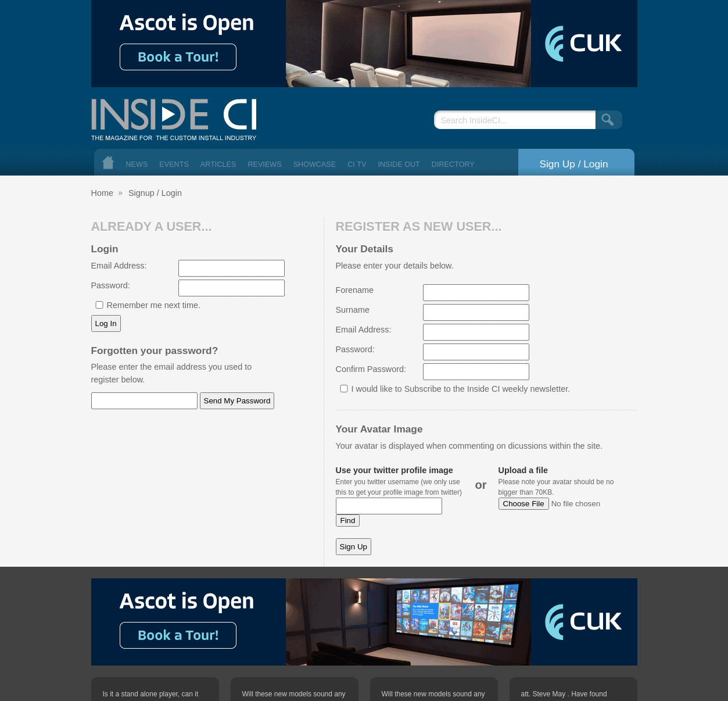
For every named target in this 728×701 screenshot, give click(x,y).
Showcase (315, 164)
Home (108, 162)
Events (174, 164)
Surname (353, 310)
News (137, 164)
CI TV (357, 164)
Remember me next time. (154, 305)
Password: (111, 285)
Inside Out (399, 164)
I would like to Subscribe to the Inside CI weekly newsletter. (461, 389)
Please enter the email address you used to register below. (172, 373)
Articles (218, 164)
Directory (453, 164)
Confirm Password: (371, 369)
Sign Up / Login (573, 164)
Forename (355, 290)
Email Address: (119, 266)
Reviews (264, 164)
